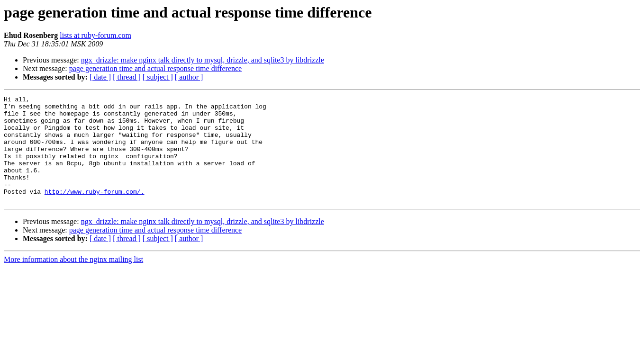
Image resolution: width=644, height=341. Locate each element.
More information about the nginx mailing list (73, 281)
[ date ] (100, 77)
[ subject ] (158, 77)
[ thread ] (127, 77)
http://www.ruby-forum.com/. (95, 211)
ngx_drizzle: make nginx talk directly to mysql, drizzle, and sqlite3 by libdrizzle (203, 60)
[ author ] (189, 77)
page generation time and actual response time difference (155, 68)
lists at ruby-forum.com (95, 35)
